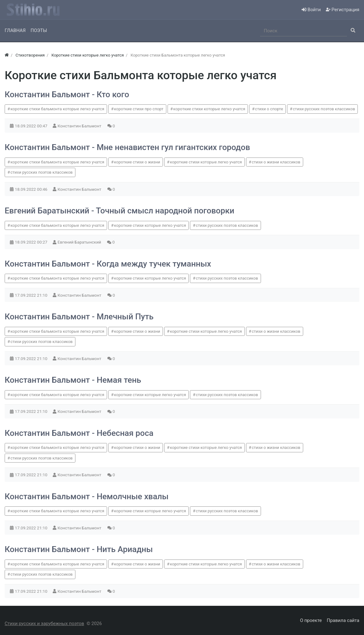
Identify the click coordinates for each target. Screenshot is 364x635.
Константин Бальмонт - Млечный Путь (79, 317)
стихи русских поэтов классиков (324, 109)
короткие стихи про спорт (139, 109)
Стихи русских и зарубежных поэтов (44, 624)
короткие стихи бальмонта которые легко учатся (57, 109)
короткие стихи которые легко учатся (209, 109)
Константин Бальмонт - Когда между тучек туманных (108, 264)
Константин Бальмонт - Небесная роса (79, 433)
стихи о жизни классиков (276, 162)
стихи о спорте (269, 109)
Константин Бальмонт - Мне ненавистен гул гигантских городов (127, 147)
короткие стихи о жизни (137, 162)
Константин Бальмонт (80, 126)
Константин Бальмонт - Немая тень (73, 380)
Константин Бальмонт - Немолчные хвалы (87, 496)
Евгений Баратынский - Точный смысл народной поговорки (119, 211)
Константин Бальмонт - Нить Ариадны (79, 549)
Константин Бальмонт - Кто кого (67, 94)
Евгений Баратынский (80, 242)
